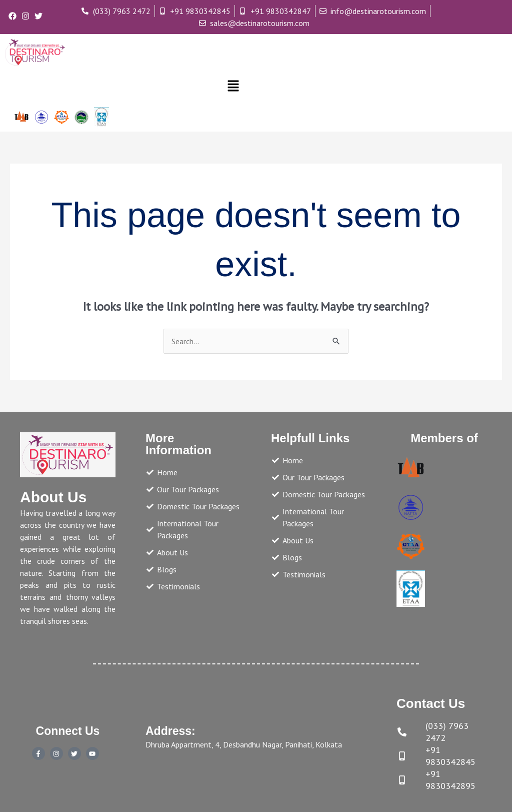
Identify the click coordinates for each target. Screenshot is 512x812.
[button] (233, 86)
